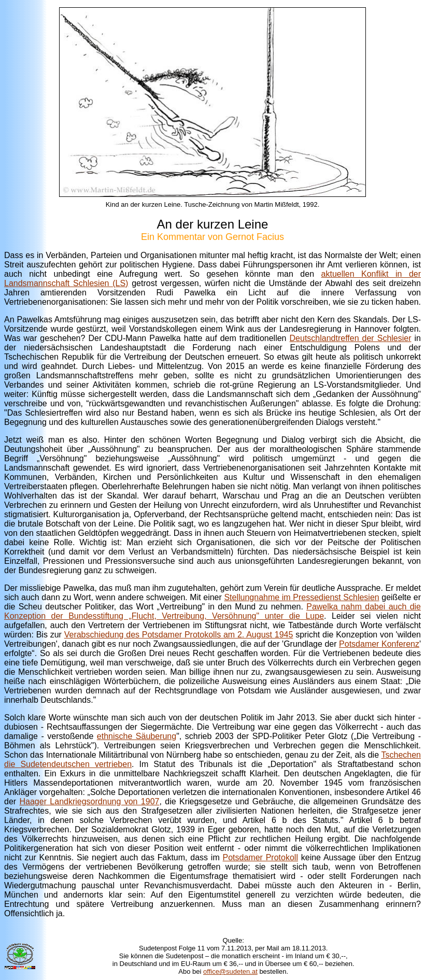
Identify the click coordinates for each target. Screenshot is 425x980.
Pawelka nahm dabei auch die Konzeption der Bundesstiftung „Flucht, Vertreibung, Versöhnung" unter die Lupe (212, 611)
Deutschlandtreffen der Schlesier (351, 338)
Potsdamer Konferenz (379, 644)
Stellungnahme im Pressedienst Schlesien (301, 597)
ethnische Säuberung (137, 736)
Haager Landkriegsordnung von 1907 (90, 801)
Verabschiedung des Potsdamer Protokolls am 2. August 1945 (179, 635)
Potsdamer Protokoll (260, 857)
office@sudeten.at (230, 971)
